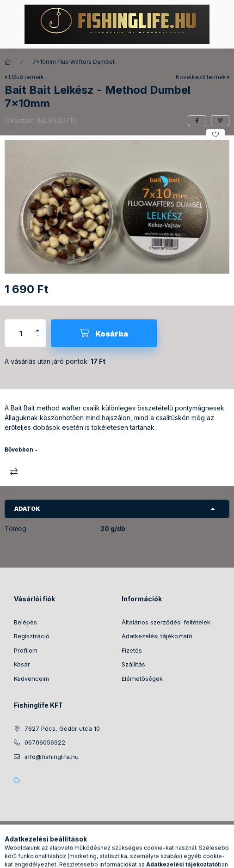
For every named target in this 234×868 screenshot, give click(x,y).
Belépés (25, 622)
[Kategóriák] (80, 856)
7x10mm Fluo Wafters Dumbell (74, 62)
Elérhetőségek (142, 679)
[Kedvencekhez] (216, 134)
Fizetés (132, 650)
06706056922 (45, 742)
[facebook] (197, 121)
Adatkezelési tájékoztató (157, 636)
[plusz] (37, 327)
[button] (117, 207)
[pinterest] (220, 121)
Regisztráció (32, 636)
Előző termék (26, 77)
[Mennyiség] (21, 333)
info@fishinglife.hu (52, 757)
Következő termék (201, 77)
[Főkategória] (8, 62)
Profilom (26, 650)
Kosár (22, 664)
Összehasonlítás (14, 472)
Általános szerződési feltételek (166, 622)
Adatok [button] (27, 509)
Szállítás (133, 664)
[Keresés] (103, 856)
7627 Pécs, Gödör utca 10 (62, 728)
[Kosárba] (104, 333)
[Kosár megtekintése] (155, 856)
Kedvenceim (31, 679)
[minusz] (37, 340)
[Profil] (126, 856)
